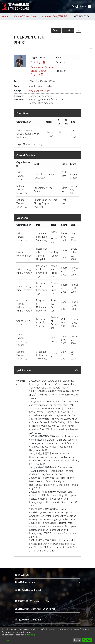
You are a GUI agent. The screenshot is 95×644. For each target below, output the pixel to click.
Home (5, 16)
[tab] (48, 370)
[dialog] (47, 635)
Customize (6, 640)
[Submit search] (73, 6)
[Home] (16, 5)
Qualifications (23, 370)
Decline (77, 640)
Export (56, 30)
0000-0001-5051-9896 (39, 91)
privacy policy (34, 635)
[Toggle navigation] (89, 6)
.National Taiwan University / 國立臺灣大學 (27, 16)
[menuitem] (77, 6)
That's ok (87, 640)
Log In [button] (84, 6)
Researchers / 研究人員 (56, 16)
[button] (76, 370)
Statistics (68, 30)
